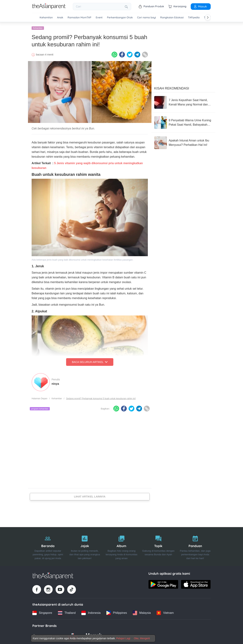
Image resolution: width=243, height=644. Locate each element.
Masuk (200, 6)
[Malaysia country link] (142, 612)
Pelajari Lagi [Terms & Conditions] (123, 638)
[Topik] (158, 545)
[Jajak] (85, 545)
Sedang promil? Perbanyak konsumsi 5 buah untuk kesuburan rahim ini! (101, 397)
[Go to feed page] (49, 8)
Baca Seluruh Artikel (90, 361)
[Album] (122, 545)
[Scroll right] (208, 17)
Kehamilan (46, 18)
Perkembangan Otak (120, 18)
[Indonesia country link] (91, 612)
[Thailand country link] (67, 612)
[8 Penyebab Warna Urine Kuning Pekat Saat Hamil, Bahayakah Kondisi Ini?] (183, 121)
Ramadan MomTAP (79, 18)
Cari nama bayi (146, 18)
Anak (60, 18)
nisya (55, 382)
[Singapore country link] (42, 612)
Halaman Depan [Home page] (40, 397)
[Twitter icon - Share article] (130, 53)
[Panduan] (195, 545)
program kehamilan (40, 407)
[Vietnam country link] (165, 612)
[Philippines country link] (117, 612)
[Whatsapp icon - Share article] (114, 53)
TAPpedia (194, 18)
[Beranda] (48, 545)
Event (99, 18)
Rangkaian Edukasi (172, 18)
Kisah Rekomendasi (172, 87)
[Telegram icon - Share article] (137, 53)
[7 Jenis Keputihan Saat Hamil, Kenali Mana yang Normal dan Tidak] (183, 101)
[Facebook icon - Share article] (122, 53)
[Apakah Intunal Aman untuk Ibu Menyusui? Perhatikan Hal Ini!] (183, 141)
